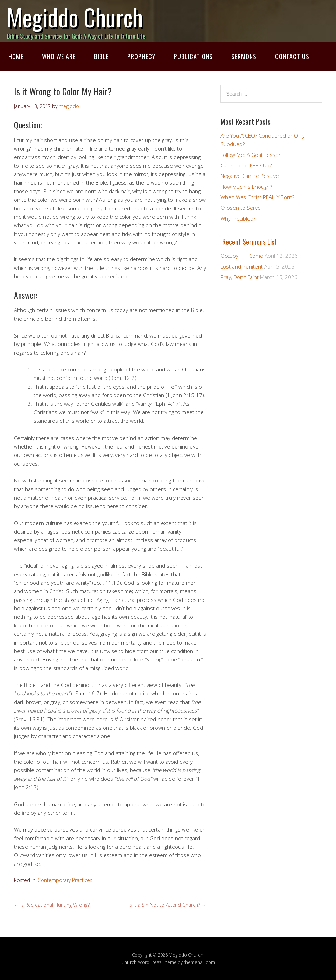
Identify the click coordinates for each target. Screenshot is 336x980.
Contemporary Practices (65, 880)
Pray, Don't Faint (240, 277)
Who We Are (59, 56)
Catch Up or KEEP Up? (246, 165)
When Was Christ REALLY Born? (257, 197)
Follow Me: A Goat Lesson (251, 155)
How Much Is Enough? (246, 187)
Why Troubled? (238, 218)
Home (16, 56)
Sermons (244, 56)
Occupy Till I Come (242, 256)
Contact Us (292, 56)
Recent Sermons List (250, 242)
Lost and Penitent (242, 266)
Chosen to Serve (241, 208)
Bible (101, 56)
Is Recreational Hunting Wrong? (52, 905)
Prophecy (141, 56)
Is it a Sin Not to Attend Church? (167, 905)
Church (129, 962)
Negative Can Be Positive (250, 176)
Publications (193, 56)
